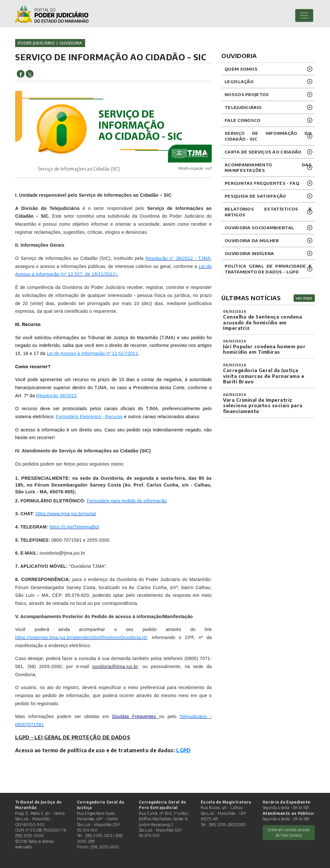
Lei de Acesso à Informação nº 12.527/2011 (92, 353)
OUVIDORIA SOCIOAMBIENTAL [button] (259, 227)
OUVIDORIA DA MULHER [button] (252, 240)
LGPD (183, 750)
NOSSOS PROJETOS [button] (247, 94)
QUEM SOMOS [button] (241, 69)
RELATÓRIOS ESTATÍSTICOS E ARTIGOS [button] (268, 212)
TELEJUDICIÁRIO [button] (243, 107)
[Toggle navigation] (304, 15)
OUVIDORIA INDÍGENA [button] (249, 253)
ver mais (304, 298)
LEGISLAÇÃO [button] (239, 81)
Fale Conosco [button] (243, 120)
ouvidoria (71, 43)
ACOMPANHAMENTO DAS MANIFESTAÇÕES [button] (268, 168)
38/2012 (68, 396)
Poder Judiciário (36, 43)
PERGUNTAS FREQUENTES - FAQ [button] (262, 183)
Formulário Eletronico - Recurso (89, 417)
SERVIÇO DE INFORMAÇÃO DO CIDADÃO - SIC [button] (268, 136)
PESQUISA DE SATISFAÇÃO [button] (255, 196)
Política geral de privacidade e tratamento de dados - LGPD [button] (268, 269)
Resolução (47, 396)
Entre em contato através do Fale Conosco (289, 833)
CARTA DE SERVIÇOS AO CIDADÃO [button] (263, 152)
